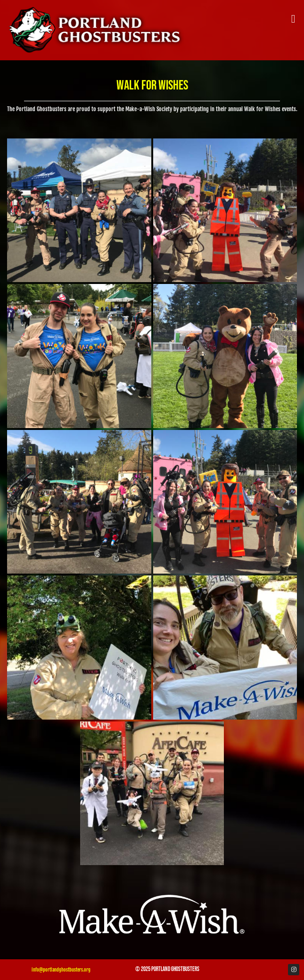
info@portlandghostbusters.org (61, 970)
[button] (293, 19)
